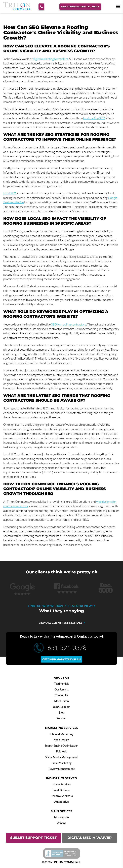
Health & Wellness (62, 796)
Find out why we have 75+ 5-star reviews (62, 606)
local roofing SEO (94, 118)
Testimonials (62, 684)
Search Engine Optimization (62, 746)
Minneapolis (62, 817)
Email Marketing (62, 763)
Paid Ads (62, 751)
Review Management (62, 769)
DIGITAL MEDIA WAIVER (89, 838)
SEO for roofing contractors (69, 324)
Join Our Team (62, 707)
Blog (62, 713)
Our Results (62, 689)
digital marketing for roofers (51, 59)
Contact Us (62, 695)
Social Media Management (62, 757)
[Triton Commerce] (17, 9)
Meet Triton (62, 701)
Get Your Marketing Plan (80, 7)
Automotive (62, 802)
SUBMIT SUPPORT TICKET (34, 838)
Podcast (62, 718)
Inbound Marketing (62, 734)
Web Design (62, 740)
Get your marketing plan (62, 659)
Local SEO (10, 193)
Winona (62, 823)
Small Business (62, 790)
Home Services (62, 784)
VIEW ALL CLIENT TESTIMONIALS (60, 623)
